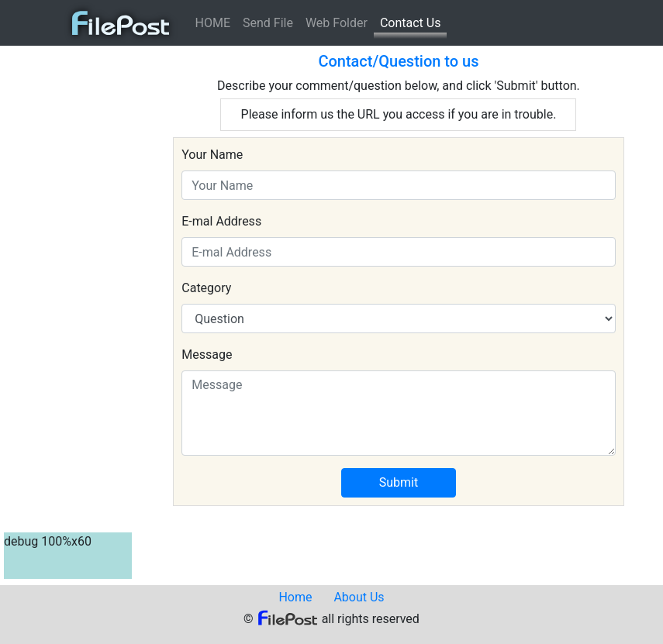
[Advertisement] (66, 282)
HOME (213, 23)
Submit (399, 482)
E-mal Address (221, 221)
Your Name (212, 155)
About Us (359, 597)
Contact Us (411, 23)
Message (207, 355)
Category (206, 288)
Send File (268, 23)
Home (295, 597)
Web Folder (337, 23)
